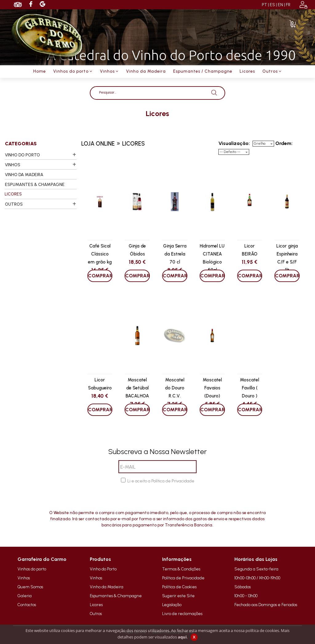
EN (280, 5)
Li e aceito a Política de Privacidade (161, 481)
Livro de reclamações (182, 614)
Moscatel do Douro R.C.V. (175, 388)
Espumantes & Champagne (116, 596)
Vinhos (24, 578)
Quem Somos (30, 587)
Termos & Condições (181, 569)
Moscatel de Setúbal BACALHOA (137, 388)
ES (272, 5)
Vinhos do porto (32, 569)
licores (157, 113)
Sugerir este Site (178, 596)
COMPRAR (100, 276)
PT (264, 5)
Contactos (27, 605)
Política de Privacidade (183, 578)
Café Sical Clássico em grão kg (100, 254)
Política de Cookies (179, 587)
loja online (98, 144)
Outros (96, 614)
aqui (182, 637)
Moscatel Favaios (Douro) (212, 388)
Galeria (25, 596)
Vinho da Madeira (107, 587)
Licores (96, 605)
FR (288, 5)
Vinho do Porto (103, 569)
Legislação (172, 605)
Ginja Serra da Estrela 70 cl (175, 254)
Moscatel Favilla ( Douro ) (249, 388)
